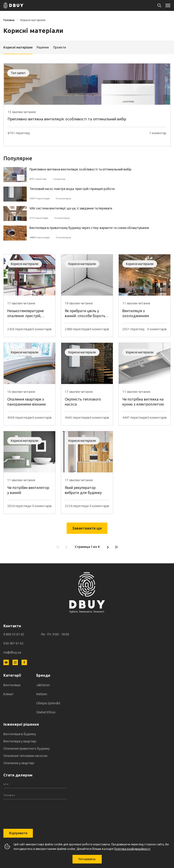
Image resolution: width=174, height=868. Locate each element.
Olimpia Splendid (48, 703)
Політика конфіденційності (132, 849)
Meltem (42, 694)
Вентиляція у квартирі (20, 741)
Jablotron (43, 685)
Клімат (8, 694)
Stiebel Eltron (46, 712)
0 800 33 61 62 (14, 634)
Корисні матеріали (33, 20)
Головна (9, 20)
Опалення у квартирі (19, 763)
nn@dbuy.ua (12, 652)
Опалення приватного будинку (27, 749)
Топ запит (18, 73)
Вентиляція (12, 685)
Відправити (18, 833)
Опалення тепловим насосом (25, 756)
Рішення (43, 47)
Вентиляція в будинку (20, 734)
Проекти (60, 47)
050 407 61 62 (13, 643)
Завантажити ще (87, 528)
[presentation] (35, 811)
